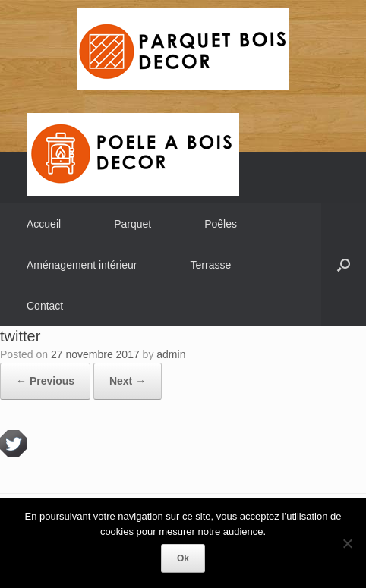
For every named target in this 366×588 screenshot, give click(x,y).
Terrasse (211, 265)
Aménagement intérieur (82, 265)
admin (171, 354)
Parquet (133, 224)
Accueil (44, 224)
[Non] (347, 543)
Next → (128, 381)
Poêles (221, 224)
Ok (183, 558)
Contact (45, 306)
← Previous (45, 381)
